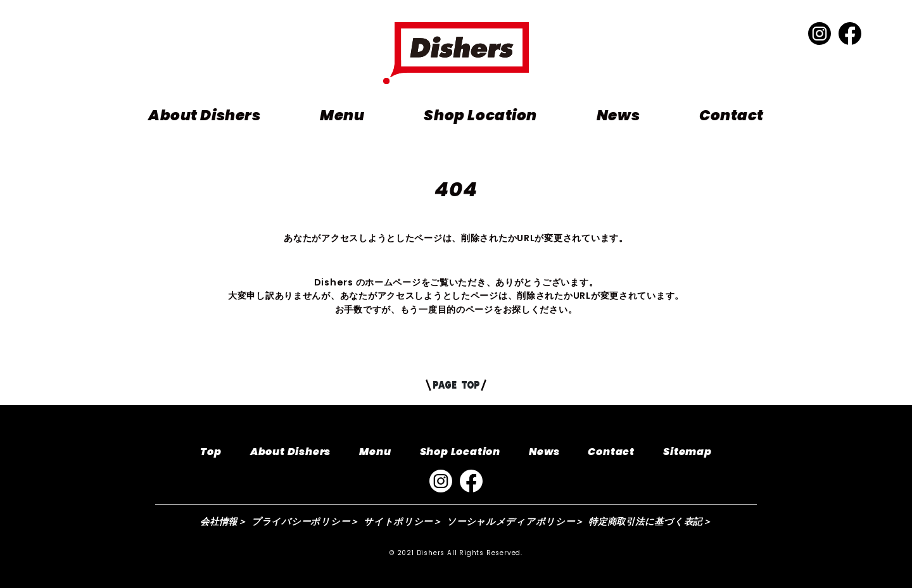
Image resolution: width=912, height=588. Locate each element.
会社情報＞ (224, 522)
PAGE (456, 385)
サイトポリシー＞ (403, 522)
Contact (731, 115)
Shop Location (480, 115)
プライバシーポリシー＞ (305, 522)
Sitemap (687, 452)
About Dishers (204, 115)
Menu (342, 115)
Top (211, 452)
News (618, 115)
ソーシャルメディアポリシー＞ (515, 522)
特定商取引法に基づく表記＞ (650, 522)
